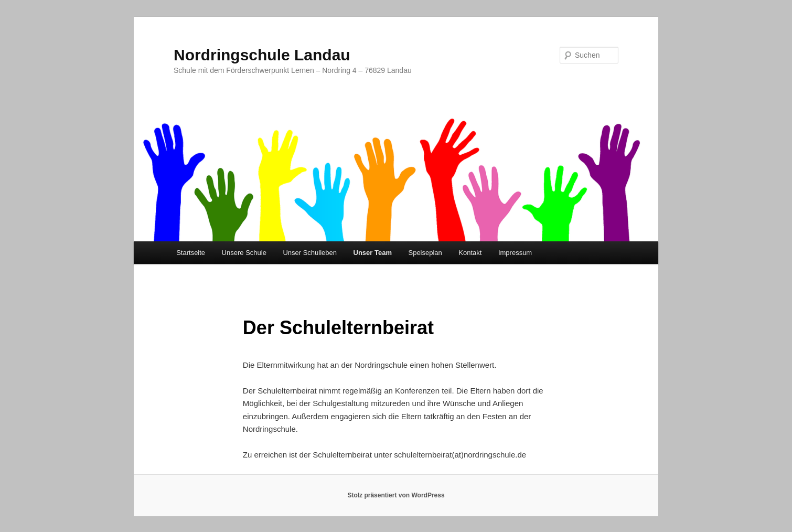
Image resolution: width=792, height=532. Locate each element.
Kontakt (470, 253)
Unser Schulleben (310, 253)
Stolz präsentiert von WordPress (396, 495)
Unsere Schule (244, 253)
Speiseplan (425, 253)
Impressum (515, 253)
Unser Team (373, 253)
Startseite (191, 253)
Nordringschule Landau (262, 55)
